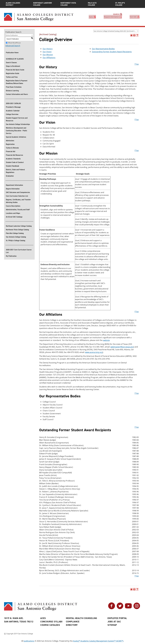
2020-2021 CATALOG (13, 103)
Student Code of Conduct (15, 162)
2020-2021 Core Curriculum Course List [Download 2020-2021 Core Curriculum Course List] (19, 251)
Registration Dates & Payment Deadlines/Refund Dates (17, 82)
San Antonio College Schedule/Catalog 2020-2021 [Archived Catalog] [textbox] (116, 31)
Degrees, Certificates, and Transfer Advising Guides (18, 201)
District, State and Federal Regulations (15, 171)
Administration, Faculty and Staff (18, 210)
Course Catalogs (50, 625)
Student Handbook (13, 166)
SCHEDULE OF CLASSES (15, 59)
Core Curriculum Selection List (17, 196)
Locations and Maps (13, 213)
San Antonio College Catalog (16, 237)
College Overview (12, 114)
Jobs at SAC (114, 622)
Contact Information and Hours (17, 94)
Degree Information (13, 189)
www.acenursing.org (94, 352)
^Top (137, 64)
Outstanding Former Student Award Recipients (112, 52)
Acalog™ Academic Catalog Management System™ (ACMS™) (98, 641)
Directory (72, 625)
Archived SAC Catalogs (14, 217)
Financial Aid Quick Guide (15, 70)
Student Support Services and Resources (17, 119)
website (106, 340)
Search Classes (11, 63)
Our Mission (48, 55)
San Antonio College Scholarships (18, 124)
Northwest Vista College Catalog (17, 230)
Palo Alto (100, 4)
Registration (10, 144)
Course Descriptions (13, 206)
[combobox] (116, 31)
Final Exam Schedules (14, 87)
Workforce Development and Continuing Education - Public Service (17, 131)
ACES (43, 618)
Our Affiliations (49, 58)
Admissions (10, 141)
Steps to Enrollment (13, 66)
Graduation (10, 176)
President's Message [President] (13, 107)
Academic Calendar (13, 111)
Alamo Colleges (18, 4)
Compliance (73, 622)
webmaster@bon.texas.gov (122, 347)
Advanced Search (13, 46)
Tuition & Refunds (12, 148)
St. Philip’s (127, 4)
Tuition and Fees (12, 77)
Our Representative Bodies (103, 49)
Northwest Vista (72, 4)
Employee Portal (117, 618)
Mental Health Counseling (82, 618)
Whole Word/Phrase (14, 43)
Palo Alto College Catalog (15, 233)
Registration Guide (13, 73)
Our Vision (47, 52)
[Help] (137, 35)
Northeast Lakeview (45, 4)
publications (29, 641)
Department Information (14, 185)
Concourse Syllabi (51, 622)
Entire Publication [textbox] (12, 35)
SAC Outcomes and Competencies (18, 192)
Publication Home (12, 53)
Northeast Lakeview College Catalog (19, 226)
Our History (48, 49)
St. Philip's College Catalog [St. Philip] (16, 241)
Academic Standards (13, 159)
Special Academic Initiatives (16, 137)
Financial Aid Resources (14, 155)
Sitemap (112, 625)
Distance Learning (12, 91)
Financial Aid (11, 151)
